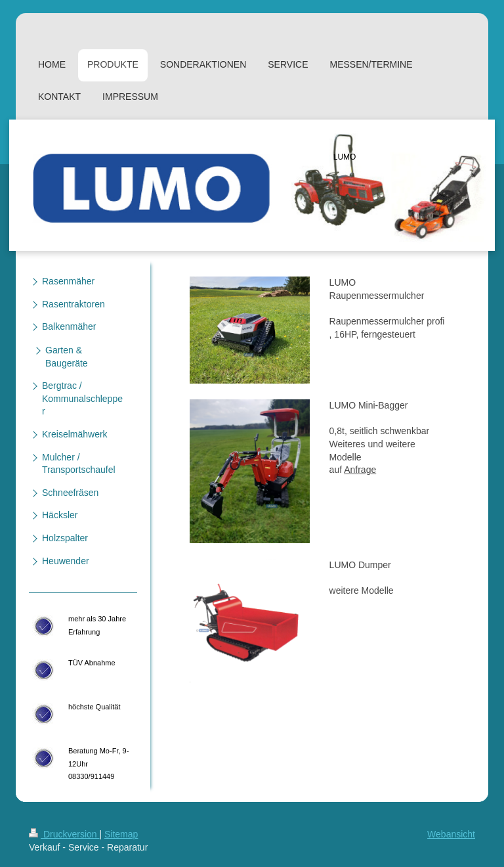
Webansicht (451, 834)
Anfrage (360, 470)
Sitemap (121, 834)
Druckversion (64, 834)
